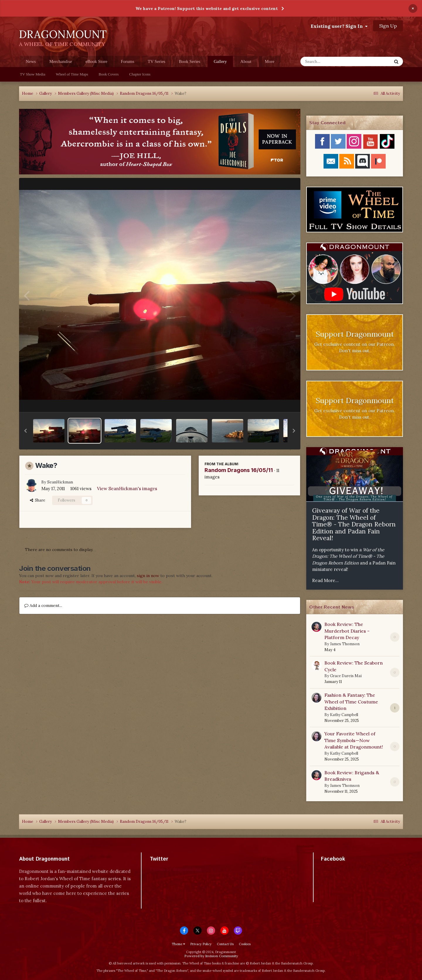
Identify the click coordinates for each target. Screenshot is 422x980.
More (270, 61)
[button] (25, 431)
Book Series (189, 61)
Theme (178, 944)
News (31, 61)
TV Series (156, 61)
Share (38, 500)
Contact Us (225, 944)
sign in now (148, 576)
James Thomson (345, 644)
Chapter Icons (140, 74)
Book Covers (109, 74)
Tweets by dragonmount (176, 869)
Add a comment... (43, 605)
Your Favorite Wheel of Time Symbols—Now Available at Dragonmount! (354, 740)
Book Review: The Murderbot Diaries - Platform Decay (347, 631)
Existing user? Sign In (339, 26)
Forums (127, 61)
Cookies (245, 944)
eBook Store (97, 61)
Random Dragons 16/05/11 (239, 470)
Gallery (220, 63)
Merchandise (61, 61)
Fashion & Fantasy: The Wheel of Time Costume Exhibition (351, 702)
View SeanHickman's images (127, 489)
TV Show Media (33, 74)
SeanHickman (60, 482)
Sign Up (388, 26)
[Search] (331, 61)
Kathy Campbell (344, 715)
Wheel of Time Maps (72, 74)
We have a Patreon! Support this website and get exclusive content (207, 8)
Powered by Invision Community (211, 956)
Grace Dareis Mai (346, 676)
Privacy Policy (201, 944)
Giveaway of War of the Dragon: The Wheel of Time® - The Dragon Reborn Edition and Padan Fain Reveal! (354, 524)
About (246, 61)
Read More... (325, 580)
